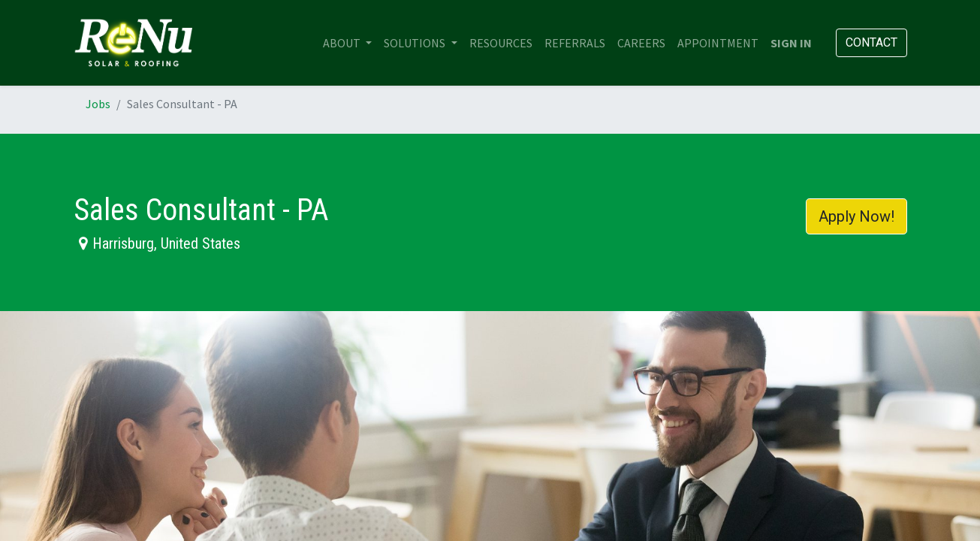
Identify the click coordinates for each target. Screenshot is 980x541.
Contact (871, 42)
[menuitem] (501, 43)
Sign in (791, 43)
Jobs (98, 104)
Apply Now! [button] (856, 216)
